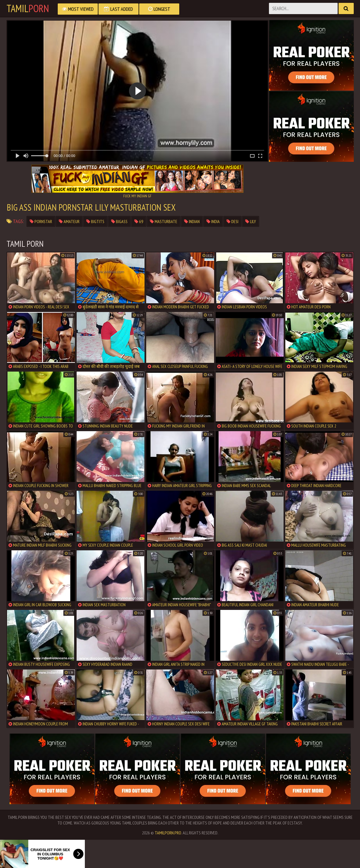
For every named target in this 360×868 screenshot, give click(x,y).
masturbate (164, 221)
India (213, 221)
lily (251, 221)
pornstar (41, 221)
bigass (119, 221)
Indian (192, 221)
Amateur (69, 221)
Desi (232, 221)
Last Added (118, 9)
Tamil (28, 8)
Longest (159, 9)
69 (139, 221)
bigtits (95, 221)
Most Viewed (78, 9)
